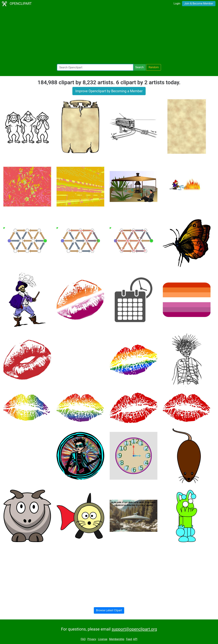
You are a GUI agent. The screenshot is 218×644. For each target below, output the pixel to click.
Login (177, 3)
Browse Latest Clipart (109, 610)
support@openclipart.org (134, 629)
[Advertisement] (109, 36)
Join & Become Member (199, 3)
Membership (117, 639)
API (135, 639)
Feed (129, 639)
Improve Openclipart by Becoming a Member (109, 91)
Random (154, 67)
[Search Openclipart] (95, 67)
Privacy (92, 639)
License (103, 639)
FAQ (83, 639)
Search (139, 67)
